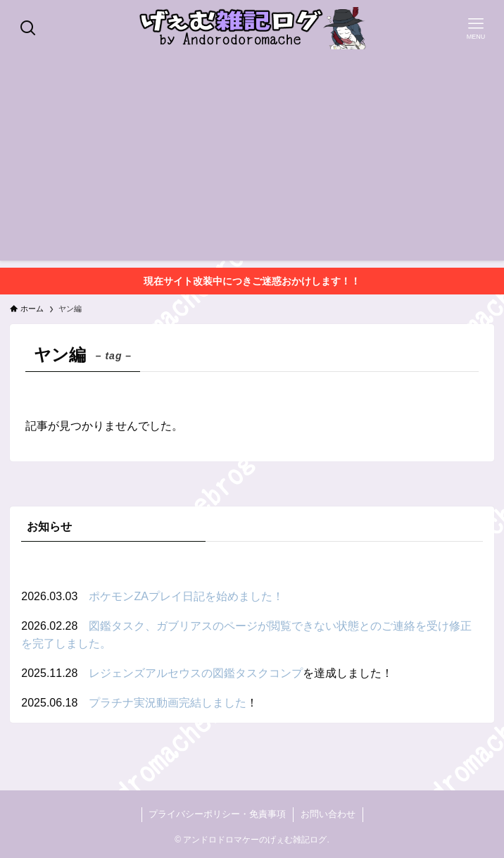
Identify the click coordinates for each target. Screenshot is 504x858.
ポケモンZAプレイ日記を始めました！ (186, 596)
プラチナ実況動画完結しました (168, 703)
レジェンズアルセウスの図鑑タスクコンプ (196, 673)
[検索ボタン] (28, 28)
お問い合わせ (328, 814)
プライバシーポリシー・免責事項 (217, 814)
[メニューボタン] (476, 28)
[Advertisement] (252, 162)
